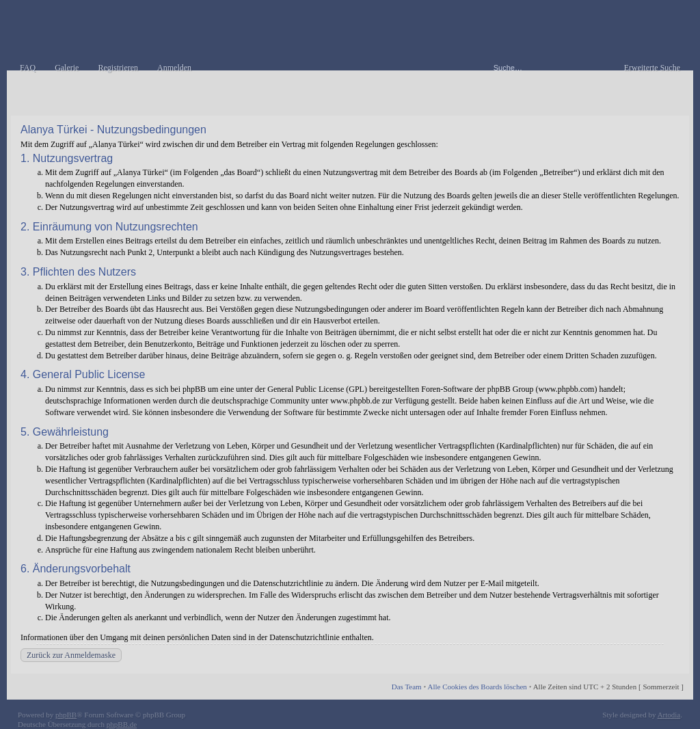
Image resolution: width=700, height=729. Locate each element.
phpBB (66, 715)
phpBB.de (122, 724)
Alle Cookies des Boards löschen (477, 687)
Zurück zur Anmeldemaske (71, 655)
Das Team (407, 687)
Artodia (669, 715)
